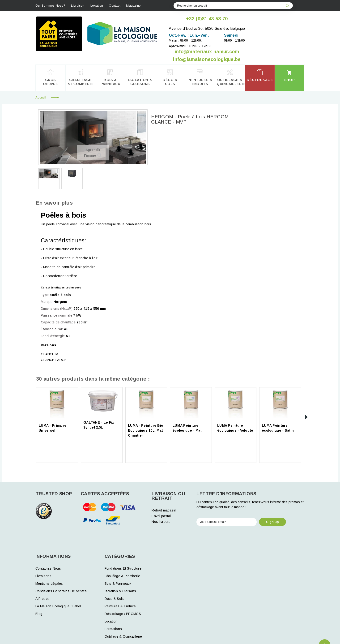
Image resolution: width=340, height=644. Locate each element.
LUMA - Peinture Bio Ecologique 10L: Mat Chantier (146, 430)
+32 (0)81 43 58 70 (207, 19)
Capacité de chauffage (58, 322)
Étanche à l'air (52, 329)
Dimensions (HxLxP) (57, 309)
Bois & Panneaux (118, 584)
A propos (42, 599)
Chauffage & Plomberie (122, 576)
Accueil (41, 97)
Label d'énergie (53, 336)
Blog (39, 614)
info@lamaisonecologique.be (207, 59)
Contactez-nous (48, 568)
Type (45, 295)
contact (115, 6)
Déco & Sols (114, 599)
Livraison (78, 6)
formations (113, 629)
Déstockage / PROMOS (123, 614)
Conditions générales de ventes (61, 591)
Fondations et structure (123, 568)
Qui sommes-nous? (50, 6)
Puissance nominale (57, 315)
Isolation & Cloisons (120, 591)
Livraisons (43, 576)
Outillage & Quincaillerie (123, 636)
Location (97, 6)
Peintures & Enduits (120, 606)
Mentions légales (49, 584)
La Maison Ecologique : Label (58, 606)
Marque (47, 302)
